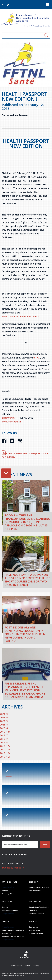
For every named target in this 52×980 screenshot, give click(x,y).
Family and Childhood (10, 910)
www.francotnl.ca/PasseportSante (20, 317)
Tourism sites (34, 927)
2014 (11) (5, 750)
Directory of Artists (9, 894)
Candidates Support (36, 914)
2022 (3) (4, 721)
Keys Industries (35, 891)
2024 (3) (4, 714)
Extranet (27, 965)
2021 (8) (4, 725)
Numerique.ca (19, 975)
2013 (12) (5, 753)
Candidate (33, 910)
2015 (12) (5, 746)
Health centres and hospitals (13, 936)
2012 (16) (5, 757)
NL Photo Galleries (36, 934)
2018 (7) (4, 735)
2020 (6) (4, 728)
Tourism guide (35, 930)
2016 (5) (4, 742)
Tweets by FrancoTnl (13, 868)
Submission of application (39, 907)
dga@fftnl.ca (9, 418)
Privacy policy (16, 965)
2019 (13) (5, 732)
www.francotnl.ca (11, 422)
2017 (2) (4, 739)
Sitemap (36, 965)
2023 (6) (4, 718)
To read (5, 891)
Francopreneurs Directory (39, 887)
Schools (5, 907)
